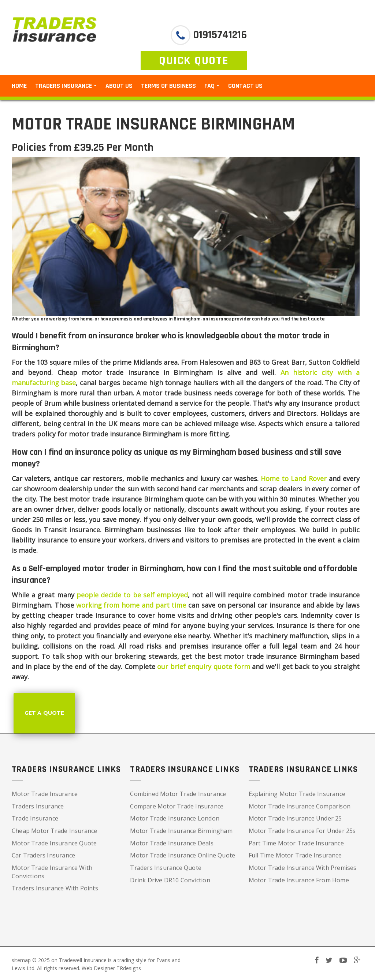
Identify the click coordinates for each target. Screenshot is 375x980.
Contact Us (245, 86)
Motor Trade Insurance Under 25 (295, 818)
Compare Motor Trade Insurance (177, 806)
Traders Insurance (38, 806)
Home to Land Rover (294, 478)
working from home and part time (131, 605)
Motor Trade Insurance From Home (299, 880)
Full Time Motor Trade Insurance (295, 855)
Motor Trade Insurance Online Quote (183, 855)
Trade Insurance (35, 818)
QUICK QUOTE (194, 61)
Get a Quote (44, 713)
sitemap (21, 960)
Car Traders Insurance (43, 855)
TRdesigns (129, 968)
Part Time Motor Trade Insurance (296, 843)
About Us (119, 86)
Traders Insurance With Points (55, 888)
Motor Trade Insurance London (175, 818)
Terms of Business (168, 86)
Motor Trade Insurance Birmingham (181, 831)
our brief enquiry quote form (203, 667)
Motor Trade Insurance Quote (54, 843)
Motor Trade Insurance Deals (172, 843)
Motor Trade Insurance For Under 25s (302, 831)
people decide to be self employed (132, 595)
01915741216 (219, 35)
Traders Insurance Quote (166, 868)
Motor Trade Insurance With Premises (303, 868)
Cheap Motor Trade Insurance (54, 831)
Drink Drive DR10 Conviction (170, 880)
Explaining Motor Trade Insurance (297, 794)
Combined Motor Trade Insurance (178, 794)
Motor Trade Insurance (45, 794)
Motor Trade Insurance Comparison (300, 806)
